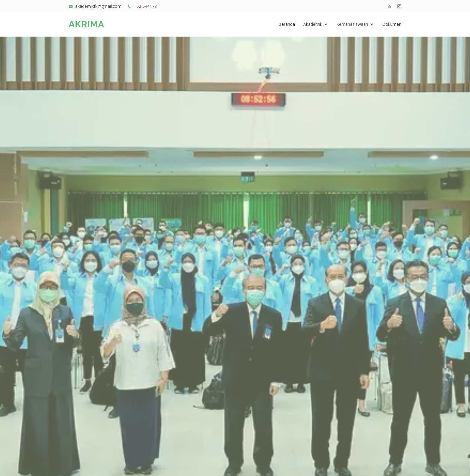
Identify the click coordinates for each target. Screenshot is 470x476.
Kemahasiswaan (352, 24)
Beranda (287, 24)
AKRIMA (86, 24)
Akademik (313, 24)
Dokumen (392, 24)
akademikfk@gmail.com (98, 6)
